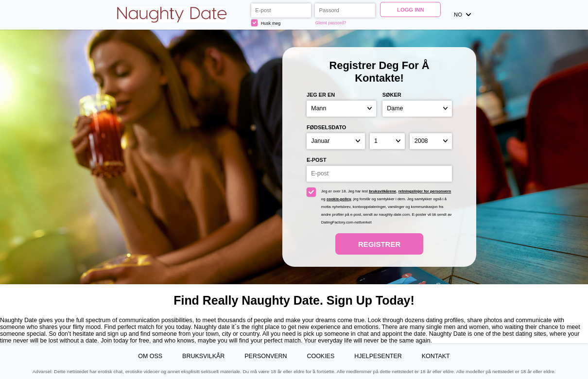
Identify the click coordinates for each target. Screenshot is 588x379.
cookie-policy (339, 199)
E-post (317, 160)
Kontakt (436, 356)
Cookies (320, 356)
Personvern (266, 356)
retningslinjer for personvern (425, 191)
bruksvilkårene (382, 191)
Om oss (150, 356)
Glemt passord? (331, 23)
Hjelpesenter (378, 356)
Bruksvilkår (203, 356)
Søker (392, 95)
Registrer (379, 244)
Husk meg (266, 23)
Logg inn (410, 10)
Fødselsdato (326, 127)
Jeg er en (321, 95)
